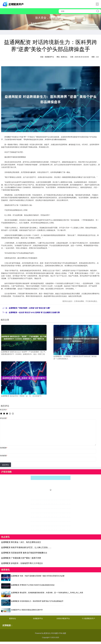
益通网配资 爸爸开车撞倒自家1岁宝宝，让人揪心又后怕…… (26, 547)
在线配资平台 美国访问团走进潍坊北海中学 (27, 610)
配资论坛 (13, 618)
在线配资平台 (38, 618)
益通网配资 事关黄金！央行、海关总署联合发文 (21, 542)
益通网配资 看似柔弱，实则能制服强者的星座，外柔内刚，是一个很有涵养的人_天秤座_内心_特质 (47, 593)
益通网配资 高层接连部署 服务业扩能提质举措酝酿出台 (24, 553)
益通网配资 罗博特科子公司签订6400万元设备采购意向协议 (33, 585)
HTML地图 (62, 633)
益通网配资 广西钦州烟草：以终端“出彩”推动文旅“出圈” (30, 308)
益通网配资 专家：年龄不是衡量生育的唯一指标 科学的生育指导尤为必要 (38, 576)
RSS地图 (54, 633)
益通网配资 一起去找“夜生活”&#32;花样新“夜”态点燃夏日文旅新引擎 (34, 312)
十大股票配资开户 (88, 618)
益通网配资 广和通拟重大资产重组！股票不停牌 (21, 558)
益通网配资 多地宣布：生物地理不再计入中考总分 (22, 563)
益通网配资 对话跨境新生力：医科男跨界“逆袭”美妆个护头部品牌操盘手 (37, 601)
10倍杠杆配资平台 (63, 618)
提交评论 (6, 465)
